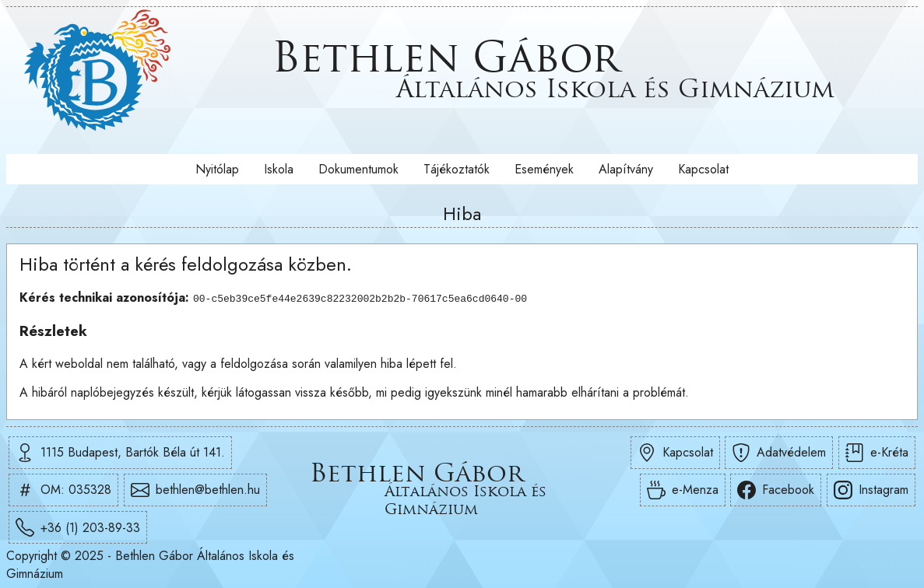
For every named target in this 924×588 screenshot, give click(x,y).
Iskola (279, 169)
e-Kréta (877, 453)
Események (544, 169)
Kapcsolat (703, 169)
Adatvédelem (779, 453)
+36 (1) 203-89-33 (78, 527)
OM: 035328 (63, 490)
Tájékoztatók (457, 169)
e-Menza (683, 490)
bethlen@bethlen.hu (195, 490)
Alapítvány (626, 169)
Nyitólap (217, 169)
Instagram (871, 490)
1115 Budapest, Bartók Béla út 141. (120, 453)
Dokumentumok (358, 169)
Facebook (776, 490)
